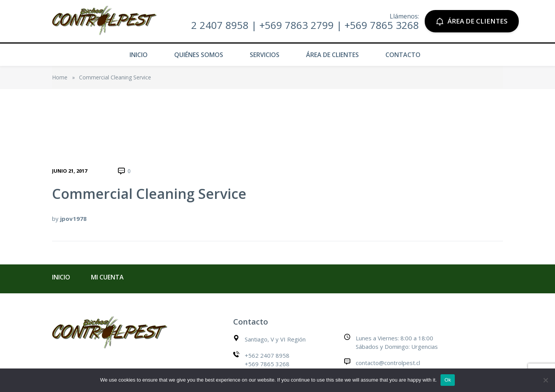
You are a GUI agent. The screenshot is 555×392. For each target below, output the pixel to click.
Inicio (139, 55)
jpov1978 (73, 219)
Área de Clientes (332, 55)
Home (60, 77)
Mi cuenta (107, 277)
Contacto (403, 55)
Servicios (265, 55)
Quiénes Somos (199, 55)
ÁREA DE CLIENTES (472, 21)
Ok (448, 380)
